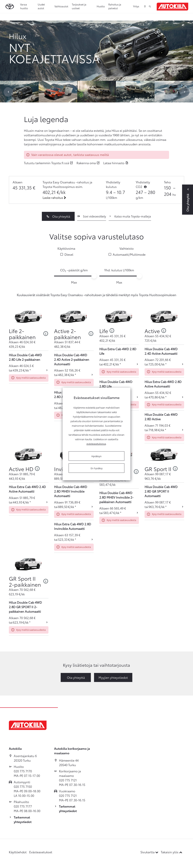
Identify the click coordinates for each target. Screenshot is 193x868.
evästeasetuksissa (96, 444)
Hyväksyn (96, 456)
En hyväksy (97, 468)
